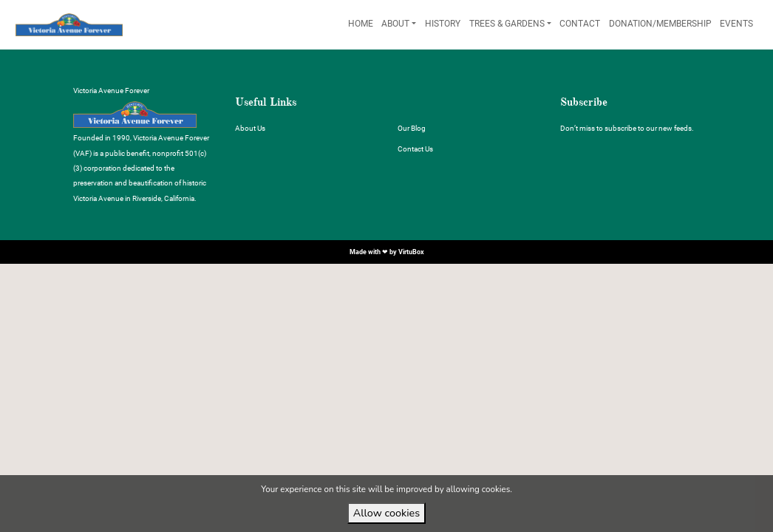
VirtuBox (411, 252)
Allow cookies (386, 513)
